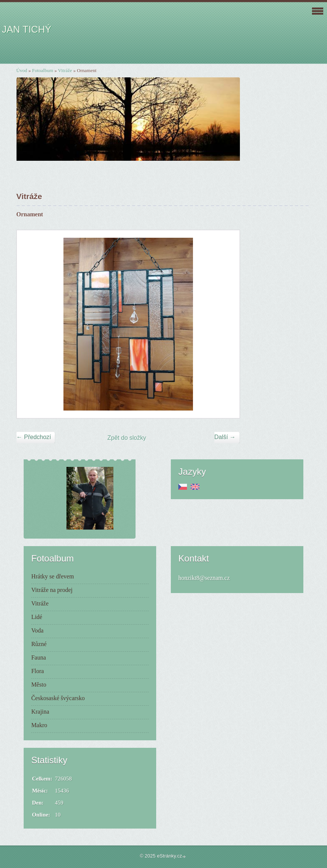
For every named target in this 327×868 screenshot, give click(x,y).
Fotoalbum (42, 70)
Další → (225, 437)
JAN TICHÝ (27, 29)
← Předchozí (34, 437)
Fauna (38, 657)
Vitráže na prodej (52, 590)
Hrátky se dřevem (53, 576)
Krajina (40, 712)
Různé (39, 644)
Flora (38, 671)
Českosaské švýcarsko (58, 698)
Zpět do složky (127, 438)
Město (39, 685)
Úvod (22, 70)
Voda (37, 630)
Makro (39, 725)
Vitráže (65, 70)
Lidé (37, 617)
